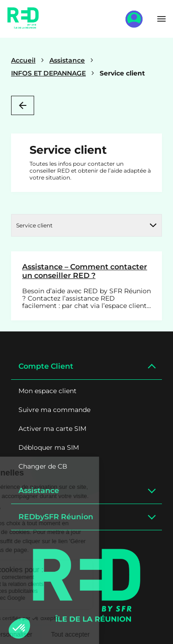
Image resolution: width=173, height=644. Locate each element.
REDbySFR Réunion (56, 517)
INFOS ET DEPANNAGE (48, 73)
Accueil (23, 60)
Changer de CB (43, 466)
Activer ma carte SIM (52, 429)
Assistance (67, 60)
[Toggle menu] (161, 19)
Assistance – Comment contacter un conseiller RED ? (85, 271)
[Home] (23, 25)
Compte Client (46, 366)
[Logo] (87, 585)
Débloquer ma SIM (49, 447)
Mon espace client (48, 391)
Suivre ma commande (54, 410)
